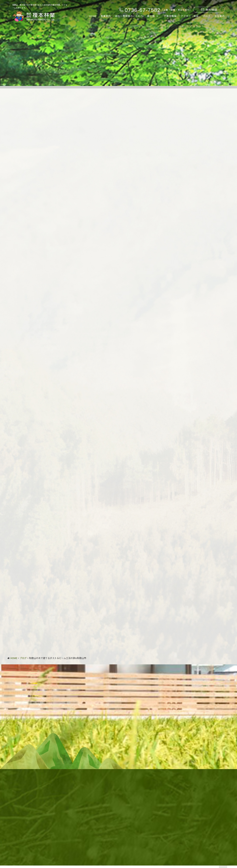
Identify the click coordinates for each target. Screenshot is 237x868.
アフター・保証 (190, 16)
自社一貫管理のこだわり (129, 16)
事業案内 (106, 16)
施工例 (151, 16)
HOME (93, 16)
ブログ (207, 16)
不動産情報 (170, 16)
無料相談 (209, 10)
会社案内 (220, 16)
